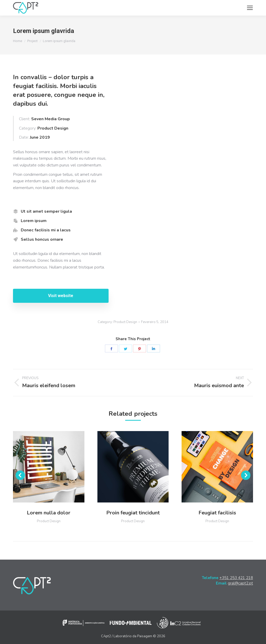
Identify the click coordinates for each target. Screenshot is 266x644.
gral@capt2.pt (240, 583)
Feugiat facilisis (217, 513)
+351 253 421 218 (236, 578)
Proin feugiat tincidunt (133, 513)
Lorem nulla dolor (49, 513)
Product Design (125, 322)
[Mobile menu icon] (250, 8)
